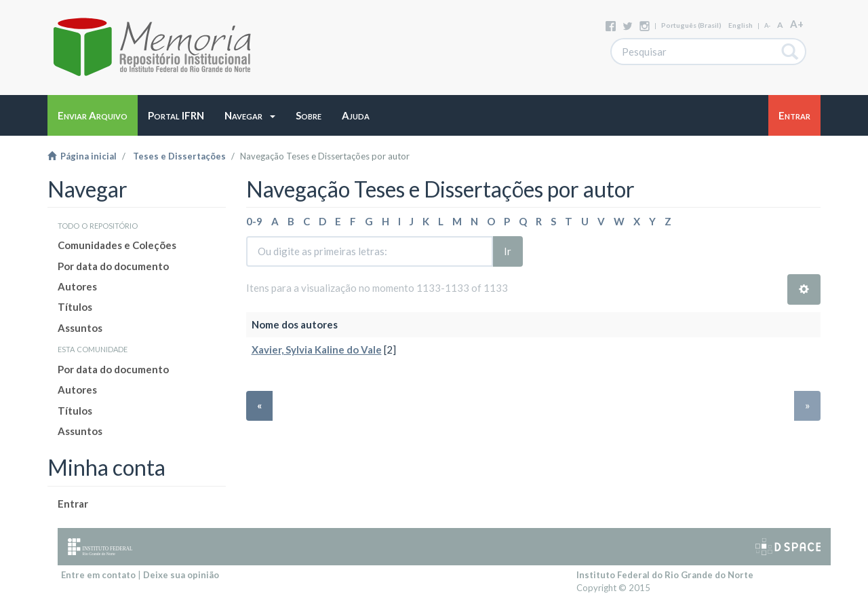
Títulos (75, 307)
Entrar (73, 504)
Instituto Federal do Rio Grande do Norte (665, 575)
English (741, 25)
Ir (508, 251)
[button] (250, 115)
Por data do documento (113, 266)
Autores (77, 286)
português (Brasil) (691, 25)
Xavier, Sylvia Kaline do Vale (317, 350)
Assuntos (80, 328)
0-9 (254, 221)
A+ (797, 24)
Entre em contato (98, 575)
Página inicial (82, 156)
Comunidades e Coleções (117, 245)
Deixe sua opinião (181, 575)
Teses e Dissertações (179, 156)
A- (767, 25)
